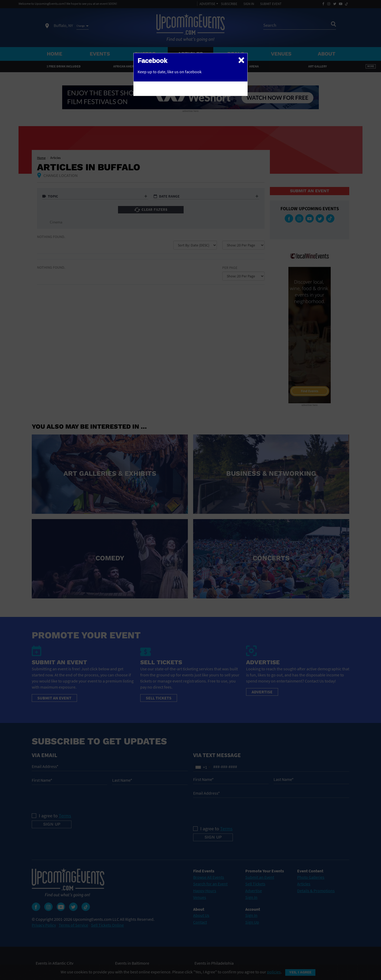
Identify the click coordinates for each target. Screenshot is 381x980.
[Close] (241, 60)
